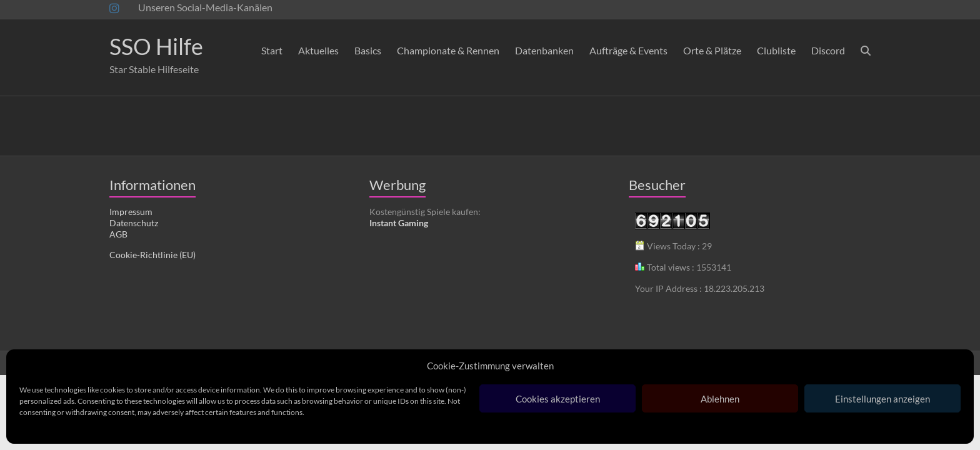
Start (272, 50)
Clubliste (776, 50)
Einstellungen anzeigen (882, 399)
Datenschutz (134, 223)
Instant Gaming (399, 223)
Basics (368, 50)
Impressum (131, 212)
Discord (828, 50)
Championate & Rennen (448, 50)
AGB (118, 234)
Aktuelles (318, 50)
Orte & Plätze (712, 50)
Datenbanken (544, 50)
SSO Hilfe (156, 46)
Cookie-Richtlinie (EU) (152, 255)
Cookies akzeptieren (558, 399)
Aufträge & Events (628, 50)
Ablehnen (720, 399)
